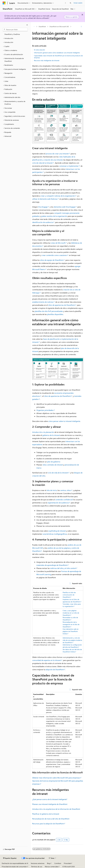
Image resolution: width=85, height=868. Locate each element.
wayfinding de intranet (57, 531)
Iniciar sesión (78, 3)
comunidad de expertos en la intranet (46, 660)
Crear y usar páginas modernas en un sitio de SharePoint (71, 613)
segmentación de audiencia (58, 503)
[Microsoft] (4, 3)
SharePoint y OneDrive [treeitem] (12, 34)
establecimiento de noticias (43, 302)
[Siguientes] (65, 3)
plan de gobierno (54, 462)
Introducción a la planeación (43, 432)
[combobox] (15, 30)
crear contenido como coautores (54, 255)
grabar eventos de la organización (54, 216)
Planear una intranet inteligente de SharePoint (50, 804)
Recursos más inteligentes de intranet (47, 60)
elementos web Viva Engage (64, 207)
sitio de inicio (52, 490)
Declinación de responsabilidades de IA (15, 863)
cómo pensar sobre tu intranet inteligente (64, 421)
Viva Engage (43, 207)
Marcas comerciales (52, 867)
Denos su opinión (72, 17)
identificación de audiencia (42, 222)
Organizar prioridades (45, 410)
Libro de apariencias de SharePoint (61, 305)
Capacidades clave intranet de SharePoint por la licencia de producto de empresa (58, 57)
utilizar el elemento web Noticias (45, 199)
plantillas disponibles (55, 314)
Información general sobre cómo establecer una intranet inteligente (57, 53)
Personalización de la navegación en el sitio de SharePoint (71, 624)
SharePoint (42, 27)
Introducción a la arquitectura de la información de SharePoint (56, 809)
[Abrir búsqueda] (71, 3)
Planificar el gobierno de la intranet (46, 814)
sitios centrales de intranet (53, 465)
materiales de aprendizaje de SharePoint (52, 565)
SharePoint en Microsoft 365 (59, 27)
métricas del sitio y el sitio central (63, 568)
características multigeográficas (55, 534)
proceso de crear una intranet (57, 154)
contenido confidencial (64, 500)
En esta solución (39, 50)
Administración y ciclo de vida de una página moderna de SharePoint (72, 640)
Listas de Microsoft (58, 243)
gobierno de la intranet (51, 435)
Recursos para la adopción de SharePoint (48, 824)
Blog (49, 863)
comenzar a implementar (69, 166)
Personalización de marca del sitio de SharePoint (51, 819)
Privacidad (67, 863)
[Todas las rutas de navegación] (34, 27)
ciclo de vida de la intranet (42, 163)
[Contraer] (27, 25)
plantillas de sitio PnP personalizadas (49, 311)
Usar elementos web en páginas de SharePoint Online (71, 631)
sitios (69, 490)
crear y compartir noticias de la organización (58, 196)
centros (63, 490)
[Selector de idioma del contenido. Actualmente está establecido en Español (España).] (10, 858)
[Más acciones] (81, 27)
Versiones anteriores (38, 863)
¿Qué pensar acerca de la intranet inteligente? (50, 799)
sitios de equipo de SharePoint (52, 260)
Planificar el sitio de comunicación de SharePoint (69, 595)
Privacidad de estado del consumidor (14, 867)
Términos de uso (37, 867)
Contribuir (58, 863)
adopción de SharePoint (55, 669)
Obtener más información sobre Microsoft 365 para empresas (56, 778)
